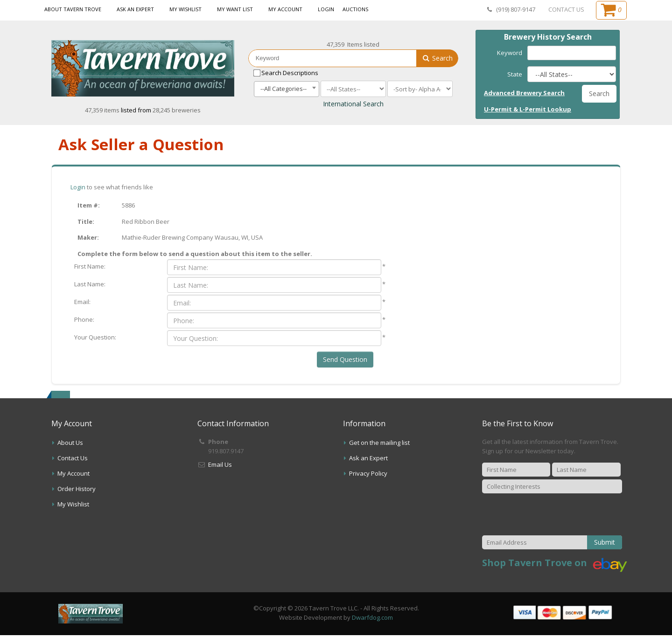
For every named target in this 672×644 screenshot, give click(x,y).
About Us (70, 443)
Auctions (355, 9)
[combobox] (287, 89)
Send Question (345, 359)
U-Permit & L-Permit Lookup (528, 109)
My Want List (235, 9)
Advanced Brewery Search (524, 93)
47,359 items (103, 110)
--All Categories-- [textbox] (283, 89)
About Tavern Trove (73, 9)
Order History (77, 489)
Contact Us (73, 458)
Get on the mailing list (379, 443)
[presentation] (553, 515)
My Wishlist (185, 9)
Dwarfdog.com (372, 617)
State (515, 74)
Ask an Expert (135, 9)
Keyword (510, 53)
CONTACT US (566, 9)
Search (437, 58)
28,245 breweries (177, 110)
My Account (285, 9)
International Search (353, 104)
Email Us (220, 464)
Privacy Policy (368, 473)
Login (326, 9)
